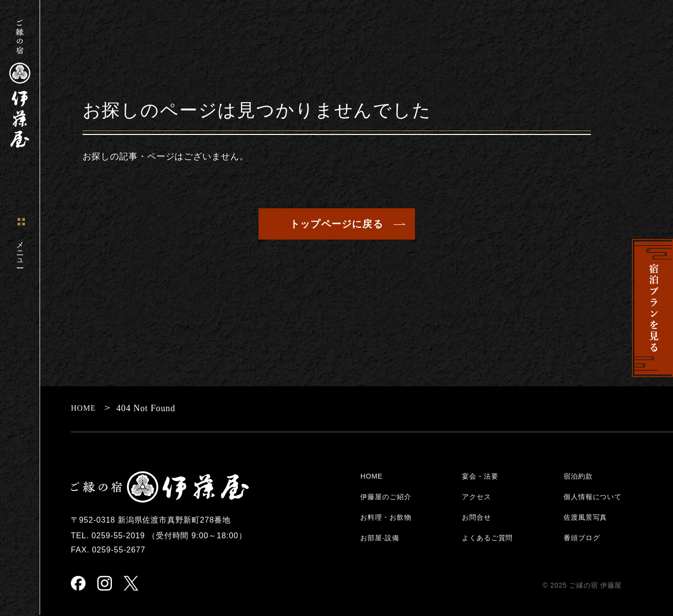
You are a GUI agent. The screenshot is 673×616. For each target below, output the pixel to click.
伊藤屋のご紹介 (386, 497)
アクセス (476, 497)
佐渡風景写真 (585, 517)
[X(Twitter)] (131, 584)
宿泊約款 (578, 476)
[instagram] (105, 584)
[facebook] (78, 584)
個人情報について (593, 497)
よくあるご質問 (487, 538)
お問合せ (476, 517)
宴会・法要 (480, 476)
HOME (371, 476)
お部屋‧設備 (380, 538)
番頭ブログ (582, 538)
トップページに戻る (336, 224)
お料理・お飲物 (386, 517)
